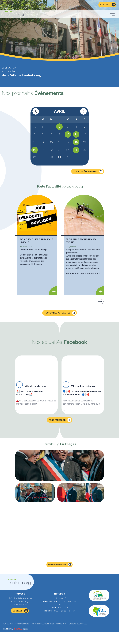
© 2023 (15, 629)
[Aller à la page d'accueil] (55, 14)
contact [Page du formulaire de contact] (20, 611)
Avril (60, 111)
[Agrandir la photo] (60, 465)
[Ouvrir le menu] (112, 14)
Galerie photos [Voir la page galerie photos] (60, 564)
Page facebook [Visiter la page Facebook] (60, 420)
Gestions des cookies (78, 624)
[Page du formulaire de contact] (107, 5)
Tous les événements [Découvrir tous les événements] (88, 171)
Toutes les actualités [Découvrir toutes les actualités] (60, 313)
